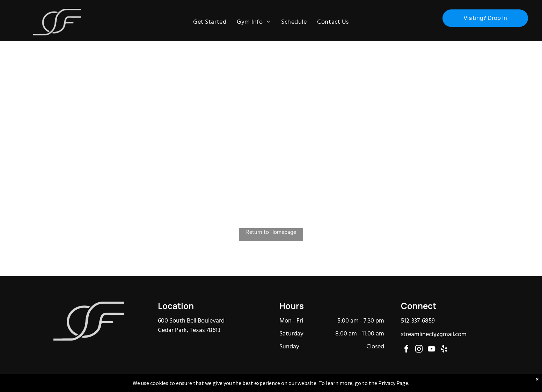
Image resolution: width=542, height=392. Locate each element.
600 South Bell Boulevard (191, 321)
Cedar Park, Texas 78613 (189, 330)
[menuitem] (210, 22)
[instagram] (419, 350)
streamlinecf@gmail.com (434, 335)
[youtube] (432, 350)
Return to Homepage (271, 233)
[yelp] (444, 350)
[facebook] (406, 350)
